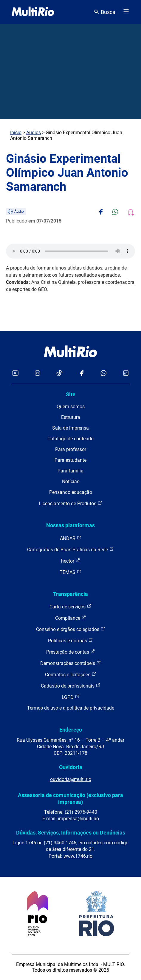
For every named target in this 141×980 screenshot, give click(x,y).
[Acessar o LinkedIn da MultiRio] (126, 374)
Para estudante (70, 460)
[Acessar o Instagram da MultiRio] (37, 374)
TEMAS (70, 572)
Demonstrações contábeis (71, 663)
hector (71, 561)
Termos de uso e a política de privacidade (71, 708)
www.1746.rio (78, 856)
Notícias (71, 482)
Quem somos (71, 407)
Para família (70, 471)
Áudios (34, 133)
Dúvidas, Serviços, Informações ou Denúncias (71, 833)
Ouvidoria (71, 767)
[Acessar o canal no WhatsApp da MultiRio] (104, 374)
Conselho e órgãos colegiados (71, 629)
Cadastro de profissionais (71, 686)
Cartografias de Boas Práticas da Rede (70, 549)
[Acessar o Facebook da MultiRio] (82, 374)
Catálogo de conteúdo (70, 439)
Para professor (71, 449)
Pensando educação (71, 492)
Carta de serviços (70, 606)
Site (71, 394)
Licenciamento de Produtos (70, 503)
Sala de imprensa (70, 428)
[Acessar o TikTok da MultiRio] (59, 374)
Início (16, 133)
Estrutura (71, 417)
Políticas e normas (70, 640)
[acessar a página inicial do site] (33, 12)
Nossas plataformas (70, 525)
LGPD (71, 697)
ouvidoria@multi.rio (71, 779)
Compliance (71, 618)
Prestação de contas (71, 652)
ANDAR (71, 538)
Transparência (70, 594)
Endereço (71, 730)
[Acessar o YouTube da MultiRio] (15, 374)
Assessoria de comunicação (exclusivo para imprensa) (70, 798)
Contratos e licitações (71, 674)
